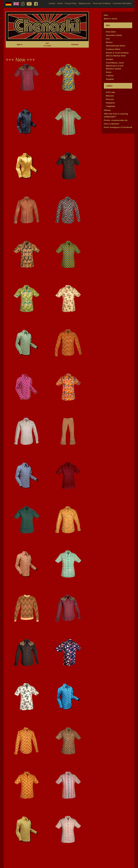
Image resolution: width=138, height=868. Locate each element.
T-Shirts (110, 76)
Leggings (110, 106)
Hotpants (110, 103)
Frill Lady (110, 92)
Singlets (110, 79)
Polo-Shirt (111, 32)
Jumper (110, 59)
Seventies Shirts (114, 35)
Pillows (107, 110)
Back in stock (110, 19)
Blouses (110, 96)
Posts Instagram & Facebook (118, 127)
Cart (47, 44)
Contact (52, 3)
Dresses (110, 99)
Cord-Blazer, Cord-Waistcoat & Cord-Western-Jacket (115, 66)
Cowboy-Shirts (113, 49)
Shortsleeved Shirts (116, 46)
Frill (108, 39)
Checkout (75, 45)
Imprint (60, 3)
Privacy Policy (71, 3)
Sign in (20, 45)
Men (108, 25)
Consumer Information (122, 3)
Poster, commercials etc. (116, 120)
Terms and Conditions (102, 3)
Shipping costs (85, 3)
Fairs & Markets (112, 124)
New (106, 15)
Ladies (109, 86)
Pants (109, 72)
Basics (109, 42)
